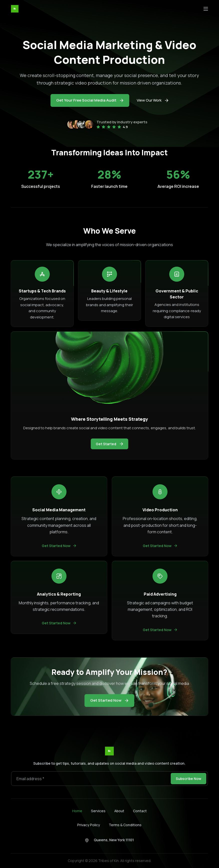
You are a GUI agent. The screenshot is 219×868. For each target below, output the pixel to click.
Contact (140, 811)
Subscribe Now (188, 779)
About (119, 811)
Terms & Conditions (125, 825)
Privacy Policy (89, 825)
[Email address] (90, 779)
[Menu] (206, 9)
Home (77, 811)
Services (98, 811)
